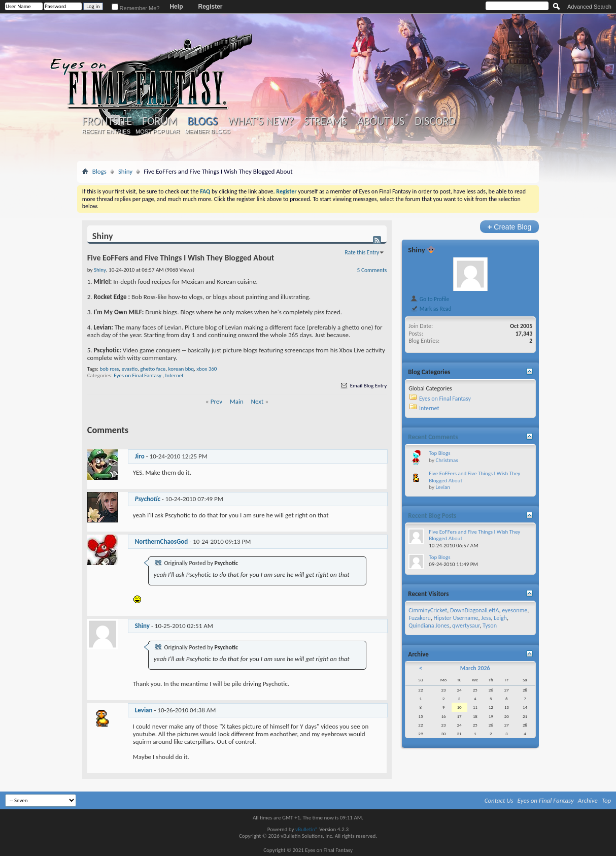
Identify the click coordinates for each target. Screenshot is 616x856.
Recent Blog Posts (432, 516)
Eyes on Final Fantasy (138, 375)
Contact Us (499, 800)
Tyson (490, 625)
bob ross (109, 369)
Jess (486, 618)
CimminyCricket (428, 610)
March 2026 (475, 668)
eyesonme (515, 610)
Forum (160, 121)
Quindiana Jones (429, 625)
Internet (175, 375)
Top (607, 800)
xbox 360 (207, 369)
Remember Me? (136, 8)
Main (237, 401)
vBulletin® (307, 829)
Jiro (140, 456)
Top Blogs (439, 453)
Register (210, 7)
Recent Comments (433, 437)
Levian (144, 710)
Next (258, 401)
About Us (381, 121)
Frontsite (107, 121)
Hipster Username (456, 618)
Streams (326, 121)
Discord (435, 121)
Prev (216, 401)
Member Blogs (207, 131)
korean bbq (181, 369)
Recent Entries (106, 131)
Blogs (203, 121)
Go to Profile (430, 299)
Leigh (500, 618)
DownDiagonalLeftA (474, 610)
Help (176, 7)
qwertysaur (466, 625)
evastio (130, 369)
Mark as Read (431, 309)
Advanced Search (589, 7)
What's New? (261, 121)
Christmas (447, 460)
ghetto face (153, 369)
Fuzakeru (420, 618)
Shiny (125, 171)
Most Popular (158, 131)
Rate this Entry (362, 252)
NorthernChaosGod (162, 541)
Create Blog (510, 227)
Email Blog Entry (363, 386)
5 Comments (372, 270)
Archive (588, 800)
